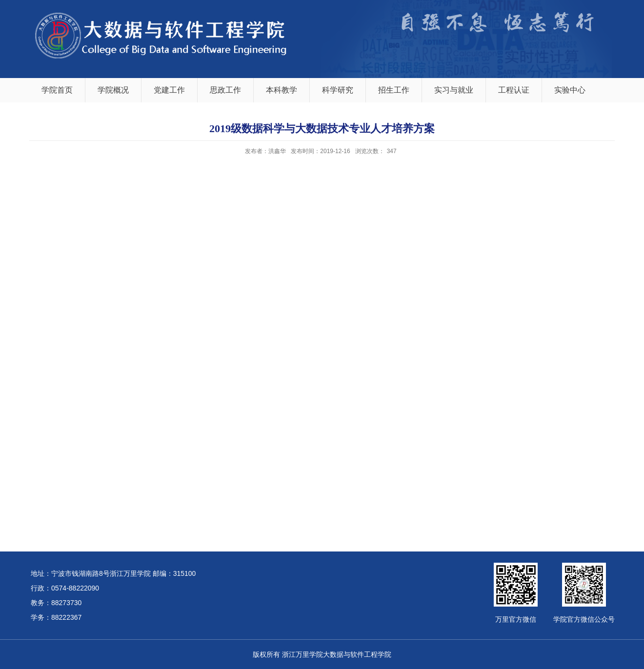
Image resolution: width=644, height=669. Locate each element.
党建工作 (169, 90)
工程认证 (514, 90)
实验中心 (570, 90)
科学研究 (338, 90)
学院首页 (57, 90)
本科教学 (282, 90)
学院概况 (113, 90)
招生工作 (394, 90)
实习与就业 (454, 90)
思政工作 (225, 90)
